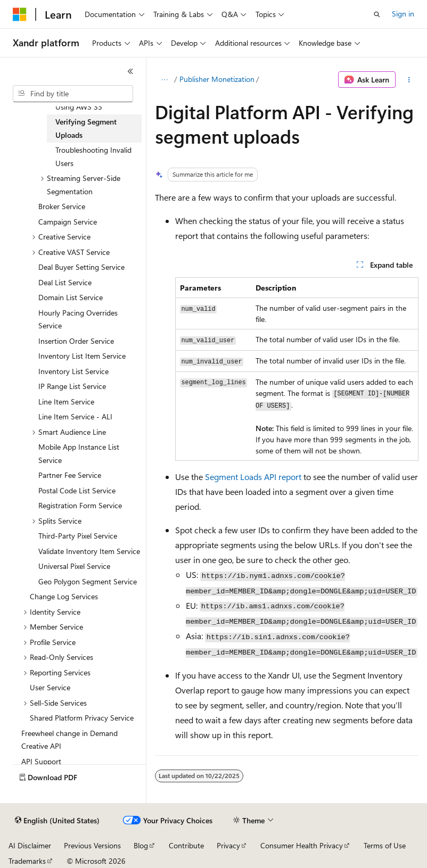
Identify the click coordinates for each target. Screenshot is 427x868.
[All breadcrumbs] (164, 80)
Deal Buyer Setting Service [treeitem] (81, 267)
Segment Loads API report (253, 477)
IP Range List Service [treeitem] (72, 386)
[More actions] (409, 80)
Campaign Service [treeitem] (68, 222)
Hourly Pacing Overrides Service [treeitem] (78, 319)
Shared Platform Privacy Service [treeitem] (82, 718)
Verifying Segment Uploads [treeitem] (86, 128)
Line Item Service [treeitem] (66, 402)
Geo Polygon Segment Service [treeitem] (88, 581)
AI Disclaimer (30, 845)
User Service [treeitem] (50, 687)
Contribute (186, 845)
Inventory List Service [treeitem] (73, 371)
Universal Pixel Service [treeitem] (74, 566)
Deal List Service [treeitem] (65, 282)
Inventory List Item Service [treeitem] (82, 356)
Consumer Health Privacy (302, 845)
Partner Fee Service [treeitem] (70, 475)
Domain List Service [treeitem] (71, 297)
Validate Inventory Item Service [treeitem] (89, 551)
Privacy (228, 845)
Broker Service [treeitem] (62, 206)
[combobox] (73, 94)
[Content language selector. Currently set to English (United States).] (57, 821)
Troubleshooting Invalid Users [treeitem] (93, 156)
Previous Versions (92, 845)
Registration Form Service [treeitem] (80, 505)
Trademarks (27, 861)
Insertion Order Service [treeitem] (76, 341)
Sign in (403, 14)
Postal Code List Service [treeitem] (77, 490)
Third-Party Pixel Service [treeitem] (78, 536)
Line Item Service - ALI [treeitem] (75, 416)
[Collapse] (130, 71)
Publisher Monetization (217, 79)
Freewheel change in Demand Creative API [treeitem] (69, 740)
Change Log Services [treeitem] (64, 596)
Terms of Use (385, 845)
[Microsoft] (20, 14)
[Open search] (377, 14)
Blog (141, 845)
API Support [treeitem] (41, 761)
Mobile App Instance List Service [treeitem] (79, 453)
